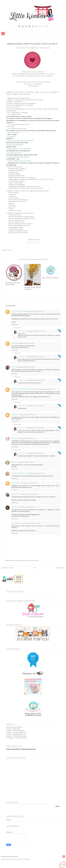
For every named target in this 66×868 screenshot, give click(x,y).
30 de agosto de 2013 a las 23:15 (35, 456)
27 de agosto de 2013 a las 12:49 (35, 409)
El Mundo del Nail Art (19, 476)
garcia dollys (12, 210)
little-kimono (21, 180)
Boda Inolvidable (20, 184)
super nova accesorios (15, 213)
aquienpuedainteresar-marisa (17, 204)
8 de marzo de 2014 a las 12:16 (36, 476)
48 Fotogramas (31, 180)
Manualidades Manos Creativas (36, 182)
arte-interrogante (13, 196)
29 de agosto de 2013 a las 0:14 (28, 418)
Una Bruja (15, 417)
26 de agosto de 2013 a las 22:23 (47, 392)
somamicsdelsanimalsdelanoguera (19, 203)
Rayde (14, 346)
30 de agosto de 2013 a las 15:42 (35, 431)
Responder (15, 328)
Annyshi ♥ (15, 510)
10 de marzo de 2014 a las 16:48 (31, 526)
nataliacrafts (12, 199)
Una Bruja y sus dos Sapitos (34, 112)
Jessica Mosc (16, 486)
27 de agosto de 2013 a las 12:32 (35, 359)
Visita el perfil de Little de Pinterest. (21, 752)
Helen (14, 370)
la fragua (11, 212)
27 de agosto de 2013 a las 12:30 (35, 334)
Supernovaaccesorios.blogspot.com (24, 392)
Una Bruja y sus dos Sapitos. (34, 87)
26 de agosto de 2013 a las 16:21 (26, 346)
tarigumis (11, 206)
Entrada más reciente (8, 571)
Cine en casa (49, 182)
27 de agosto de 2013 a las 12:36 (35, 383)
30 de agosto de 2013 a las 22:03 (27, 441)
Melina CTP (16, 497)
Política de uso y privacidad (9, 860)
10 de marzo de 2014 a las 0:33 (29, 497)
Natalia (14, 441)
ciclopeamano (13, 197)
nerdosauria (12, 208)
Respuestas (18, 331)
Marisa (14, 465)
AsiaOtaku (11, 184)
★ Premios (9, 253)
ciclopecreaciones (18, 314)
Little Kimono (22, 334)
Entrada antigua (60, 571)
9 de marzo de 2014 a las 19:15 (30, 486)
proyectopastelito (14, 201)
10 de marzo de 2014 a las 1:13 (28, 510)
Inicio (35, 571)
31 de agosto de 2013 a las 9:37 (26, 465)
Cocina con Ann (50, 77)
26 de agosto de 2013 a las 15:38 (34, 314)
